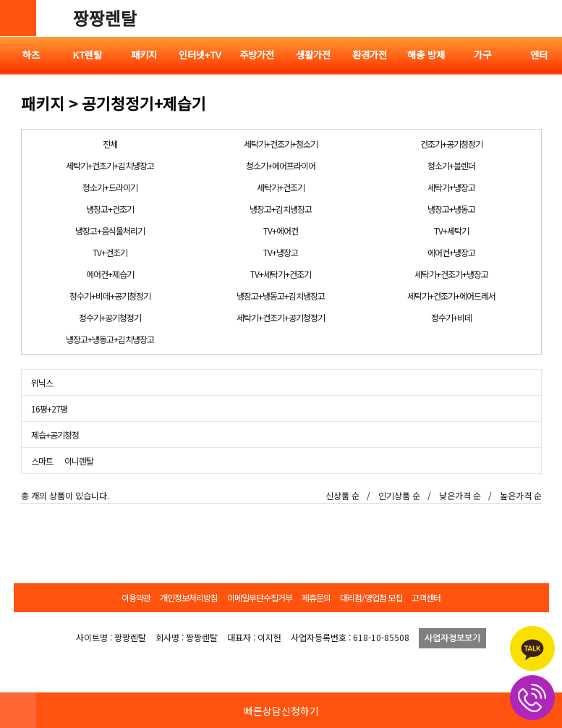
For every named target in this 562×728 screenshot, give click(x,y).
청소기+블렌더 (451, 165)
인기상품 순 (399, 495)
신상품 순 (342, 495)
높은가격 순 (521, 495)
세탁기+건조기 (281, 187)
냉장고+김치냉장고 (281, 209)
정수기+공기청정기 (110, 317)
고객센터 (426, 597)
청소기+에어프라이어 (281, 165)
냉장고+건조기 (110, 209)
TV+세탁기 (451, 230)
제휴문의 (316, 597)
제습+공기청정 (55, 435)
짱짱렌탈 (105, 18)
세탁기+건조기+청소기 (281, 144)
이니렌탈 (79, 461)
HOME (18, 710)
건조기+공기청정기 (451, 144)
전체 (110, 144)
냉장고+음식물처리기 (110, 230)
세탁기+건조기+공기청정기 (281, 317)
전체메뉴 (544, 18)
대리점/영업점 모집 (371, 597)
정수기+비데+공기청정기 (110, 296)
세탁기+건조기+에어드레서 (451, 296)
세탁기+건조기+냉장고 (451, 274)
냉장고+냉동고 (451, 209)
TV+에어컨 (281, 230)
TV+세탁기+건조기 (281, 274)
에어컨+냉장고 (451, 252)
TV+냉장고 (281, 252)
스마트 (42, 461)
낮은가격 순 (460, 495)
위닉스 (42, 382)
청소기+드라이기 (110, 187)
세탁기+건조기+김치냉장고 (110, 165)
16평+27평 (49, 409)
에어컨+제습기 (110, 274)
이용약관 (136, 597)
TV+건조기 (110, 252)
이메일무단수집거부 (260, 597)
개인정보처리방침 (189, 597)
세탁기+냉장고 (451, 187)
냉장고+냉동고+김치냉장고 (281, 296)
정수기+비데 (451, 317)
